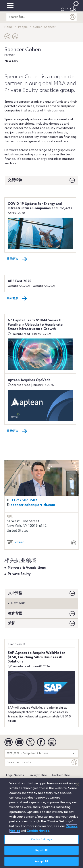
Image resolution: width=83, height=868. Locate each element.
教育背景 (15, 614)
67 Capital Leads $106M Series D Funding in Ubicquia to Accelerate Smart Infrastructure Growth (35, 325)
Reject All (41, 853)
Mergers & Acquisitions (27, 568)
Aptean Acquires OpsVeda (29, 380)
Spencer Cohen (23, 50)
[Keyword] (75, 762)
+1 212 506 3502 (24, 500)
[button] (8, 37)
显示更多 (17, 259)
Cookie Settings (42, 842)
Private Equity (19, 574)
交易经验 (15, 180)
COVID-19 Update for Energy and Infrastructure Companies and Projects (40, 206)
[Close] (78, 787)
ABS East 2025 (19, 281)
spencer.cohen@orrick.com (33, 505)
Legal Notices (15, 775)
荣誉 (12, 623)
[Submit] (73, 17)
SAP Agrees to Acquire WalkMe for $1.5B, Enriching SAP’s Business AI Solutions (37, 657)
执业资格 (15, 593)
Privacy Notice (38, 775)
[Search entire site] (38, 762)
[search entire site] (38, 17)
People (23, 27)
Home (9, 27)
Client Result (17, 644)
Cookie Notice (61, 775)
